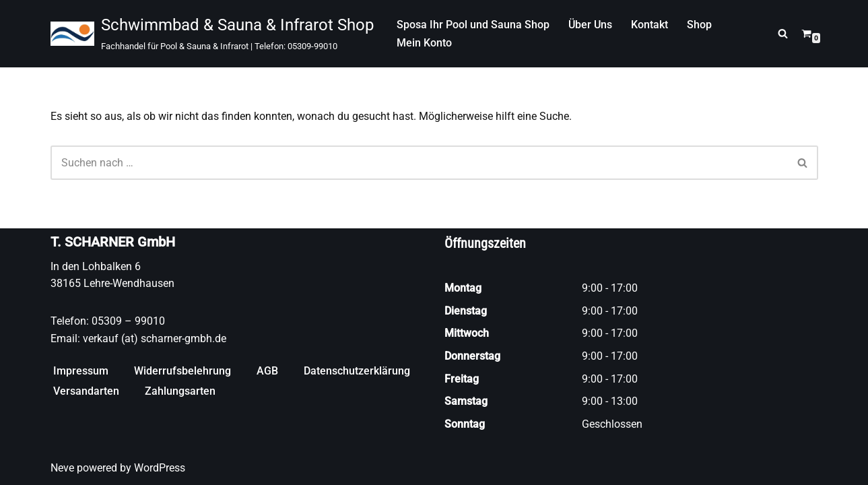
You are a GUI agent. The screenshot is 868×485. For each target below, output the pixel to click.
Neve (62, 468)
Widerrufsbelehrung (182, 371)
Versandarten (86, 391)
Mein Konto (424, 43)
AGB (267, 371)
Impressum (81, 371)
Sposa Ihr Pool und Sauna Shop (473, 25)
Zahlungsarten (180, 391)
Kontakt (649, 25)
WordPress (160, 468)
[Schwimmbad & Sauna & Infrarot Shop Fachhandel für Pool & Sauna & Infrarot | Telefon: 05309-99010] (212, 34)
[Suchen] (783, 33)
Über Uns (590, 25)
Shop (699, 25)
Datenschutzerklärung (357, 371)
